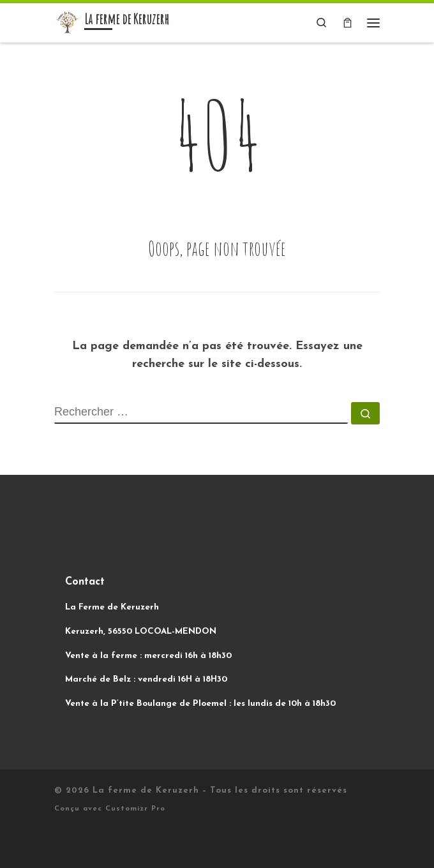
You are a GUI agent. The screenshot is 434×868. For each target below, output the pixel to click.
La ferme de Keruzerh (146, 790)
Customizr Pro (135, 809)
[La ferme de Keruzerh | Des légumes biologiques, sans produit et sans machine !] (67, 22)
